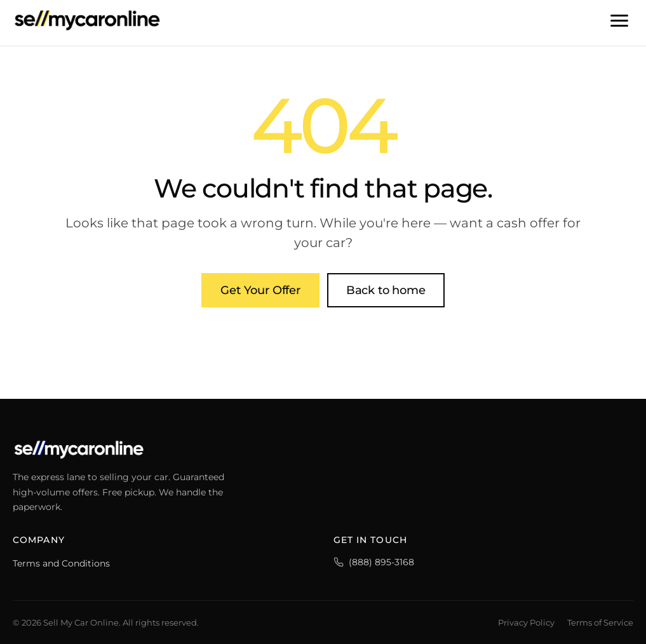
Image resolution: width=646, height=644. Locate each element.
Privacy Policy (526, 622)
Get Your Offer (260, 290)
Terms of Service (600, 622)
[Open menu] (619, 20)
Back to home (386, 290)
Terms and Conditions (61, 563)
